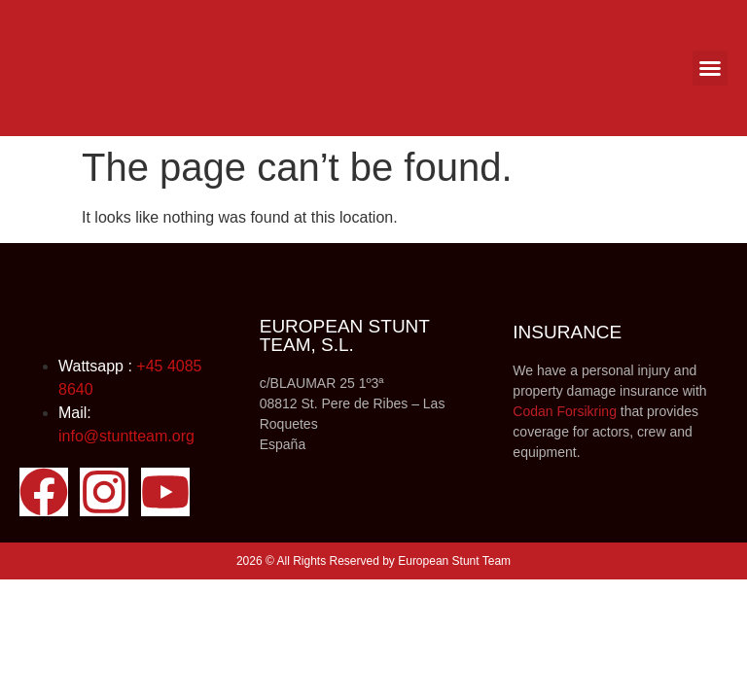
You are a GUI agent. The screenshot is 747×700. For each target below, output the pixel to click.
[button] (710, 68)
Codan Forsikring (565, 411)
